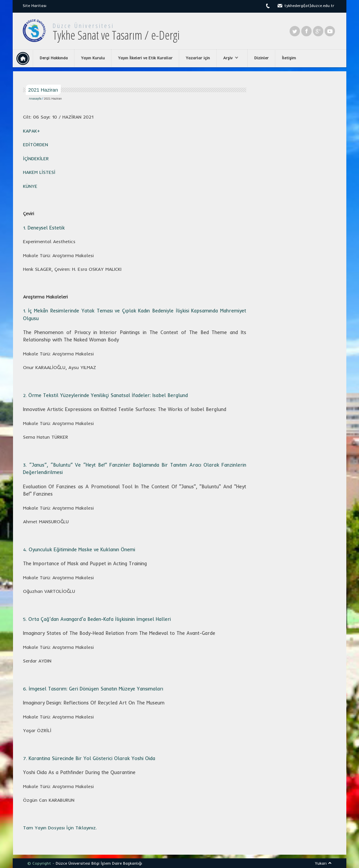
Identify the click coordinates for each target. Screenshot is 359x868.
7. (89, 758)
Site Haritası (35, 5)
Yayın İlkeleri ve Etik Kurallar (145, 58)
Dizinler (261, 58)
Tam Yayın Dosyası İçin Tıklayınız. (60, 828)
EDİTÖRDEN (36, 145)
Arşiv (229, 58)
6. (93, 689)
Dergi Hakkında (54, 58)
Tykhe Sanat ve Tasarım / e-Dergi (116, 35)
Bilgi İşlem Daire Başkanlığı (117, 863)
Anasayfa (35, 99)
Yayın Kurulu (93, 58)
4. (79, 550)
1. (44, 228)
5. (97, 619)
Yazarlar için (198, 58)
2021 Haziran (53, 99)
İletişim (289, 58)
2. (26, 395)
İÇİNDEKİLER (36, 159)
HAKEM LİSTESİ (39, 172)
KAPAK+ (32, 131)
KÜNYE (30, 186)
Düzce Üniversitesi (83, 26)
